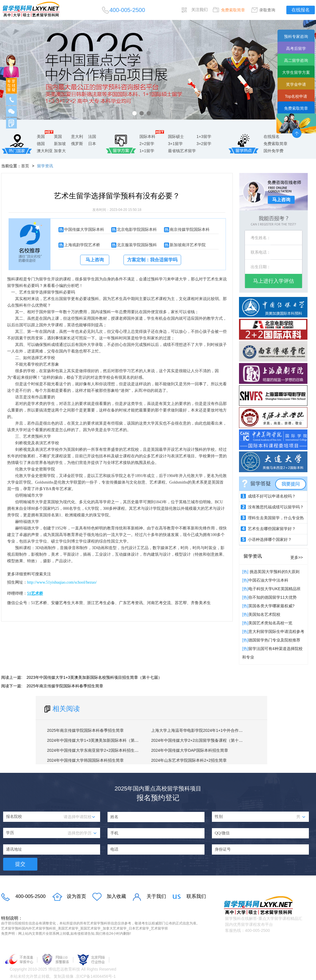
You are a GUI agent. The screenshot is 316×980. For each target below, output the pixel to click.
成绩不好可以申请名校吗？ (272, 496)
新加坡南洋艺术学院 (188, 245)
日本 (92, 144)
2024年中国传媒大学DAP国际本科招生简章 (190, 750)
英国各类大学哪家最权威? (272, 606)
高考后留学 (296, 48)
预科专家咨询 (296, 36)
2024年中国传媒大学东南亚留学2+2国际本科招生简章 (95, 750)
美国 (41, 136)
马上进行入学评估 (274, 281)
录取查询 (267, 10)
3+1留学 (175, 144)
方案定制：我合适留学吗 (152, 260)
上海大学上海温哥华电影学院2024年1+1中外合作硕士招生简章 (207, 730)
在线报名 (301, 10)
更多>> (297, 557)
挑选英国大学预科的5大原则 (274, 572)
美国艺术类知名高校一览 (270, 623)
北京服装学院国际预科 (137, 245)
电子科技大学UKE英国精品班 (275, 589)
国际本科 (147, 136)
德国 (41, 144)
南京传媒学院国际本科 (190, 229)
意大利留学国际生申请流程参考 (276, 631)
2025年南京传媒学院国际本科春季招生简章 (65, 686)
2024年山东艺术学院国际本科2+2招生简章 (189, 760)
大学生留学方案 (296, 72)
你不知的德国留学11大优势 (273, 597)
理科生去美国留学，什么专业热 (276, 518)
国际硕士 (176, 136)
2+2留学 (147, 144)
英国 (58, 136)
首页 (25, 166)
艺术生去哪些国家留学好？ (272, 529)
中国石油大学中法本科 (268, 580)
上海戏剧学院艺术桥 (82, 245)
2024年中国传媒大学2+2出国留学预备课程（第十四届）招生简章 (209, 740)
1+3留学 (204, 136)
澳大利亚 (45, 151)
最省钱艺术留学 (182, 151)
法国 (92, 136)
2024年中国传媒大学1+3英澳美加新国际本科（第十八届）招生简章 (107, 740)
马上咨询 (95, 260)
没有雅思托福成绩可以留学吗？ (276, 507)
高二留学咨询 (296, 60)
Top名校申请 (296, 96)
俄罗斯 (77, 144)
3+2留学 (204, 144)
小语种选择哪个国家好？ (270, 539)
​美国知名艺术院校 (264, 614)
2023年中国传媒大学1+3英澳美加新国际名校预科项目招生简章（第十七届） (94, 677)
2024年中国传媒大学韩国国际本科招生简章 (85, 760)
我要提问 (291, 484)
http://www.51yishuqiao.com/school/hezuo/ (62, 582)
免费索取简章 (233, 10)
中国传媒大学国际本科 (84, 229)
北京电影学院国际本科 (137, 229)
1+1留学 (147, 151)
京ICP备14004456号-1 (96, 976)
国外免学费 (274, 151)
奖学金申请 (296, 84)
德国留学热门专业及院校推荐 (274, 640)
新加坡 (60, 144)
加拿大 (60, 151)
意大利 (77, 136)
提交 (20, 864)
